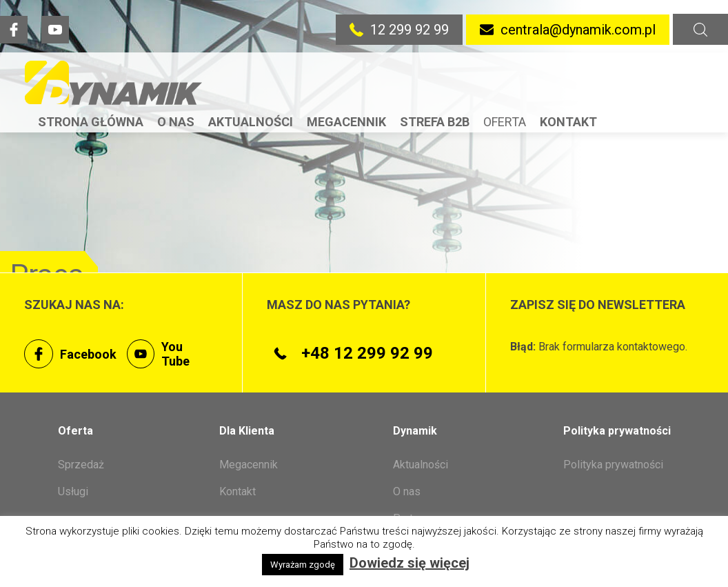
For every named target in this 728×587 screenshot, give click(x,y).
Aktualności (251, 122)
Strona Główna (91, 122)
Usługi (73, 491)
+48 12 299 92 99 (350, 353)
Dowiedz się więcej (410, 563)
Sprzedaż (81, 465)
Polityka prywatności (613, 465)
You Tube (158, 354)
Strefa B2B (435, 122)
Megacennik (346, 122)
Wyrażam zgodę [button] (303, 565)
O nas (176, 122)
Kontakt (568, 122)
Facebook (70, 354)
